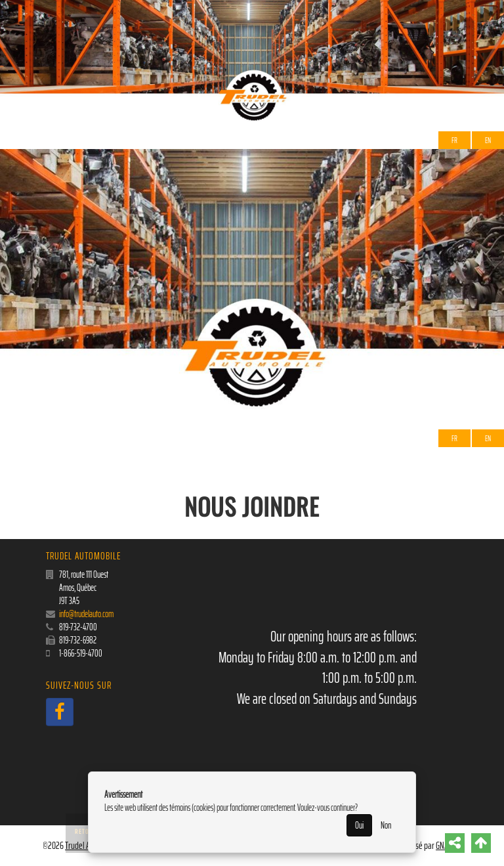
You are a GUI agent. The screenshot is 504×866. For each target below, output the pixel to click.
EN (488, 140)
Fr (454, 140)
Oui (359, 825)
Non (386, 825)
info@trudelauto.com (86, 614)
